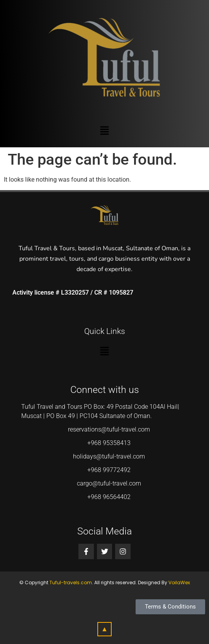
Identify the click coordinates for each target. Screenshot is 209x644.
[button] (104, 131)
